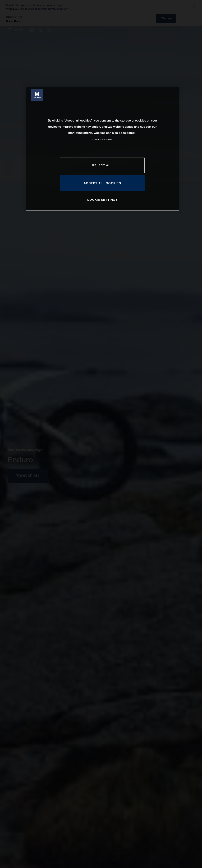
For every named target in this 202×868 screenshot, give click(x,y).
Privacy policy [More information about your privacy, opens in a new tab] (99, 139)
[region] (102, 149)
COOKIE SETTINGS (102, 200)
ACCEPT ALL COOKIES (102, 183)
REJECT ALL (102, 165)
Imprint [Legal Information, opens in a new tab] (109, 139)
